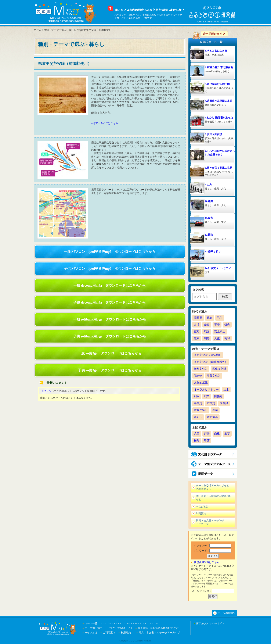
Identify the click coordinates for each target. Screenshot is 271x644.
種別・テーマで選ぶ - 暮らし (60, 30)
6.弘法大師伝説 (214, 134)
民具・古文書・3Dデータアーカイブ (210, 522)
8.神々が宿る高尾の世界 (219, 168)
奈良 (207, 325)
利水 (197, 396)
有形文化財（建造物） (208, 355)
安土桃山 (220, 331)
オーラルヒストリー (206, 389)
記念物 (198, 376)
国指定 (218, 396)
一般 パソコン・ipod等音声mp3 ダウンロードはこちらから (110, 252)
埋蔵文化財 (214, 376)
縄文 (210, 318)
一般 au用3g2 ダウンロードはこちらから (110, 353)
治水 (226, 389)
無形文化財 (201, 369)
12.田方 (209, 235)
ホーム (38, 30)
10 (136, 623)
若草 (227, 434)
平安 (217, 325)
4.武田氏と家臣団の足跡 (219, 101)
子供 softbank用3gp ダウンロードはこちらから (110, 336)
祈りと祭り (201, 410)
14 (156, 623)
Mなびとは (202, 507)
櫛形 (197, 441)
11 (141, 623)
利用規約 (126, 633)
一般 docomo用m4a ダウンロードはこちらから (110, 285)
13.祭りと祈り (213, 251)
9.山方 (208, 185)
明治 (207, 338)
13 (151, 623)
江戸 (197, 338)
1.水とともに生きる (216, 51)
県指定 (198, 403)
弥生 (220, 318)
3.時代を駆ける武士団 (217, 84)
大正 (217, 338)
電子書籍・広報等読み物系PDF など (214, 498)
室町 (197, 331)
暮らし (198, 417)
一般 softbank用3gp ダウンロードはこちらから (110, 319)
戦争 (207, 396)
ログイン (46, 391)
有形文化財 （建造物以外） (211, 362)
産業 (215, 410)
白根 (217, 434)
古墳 (197, 325)
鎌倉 (227, 325)
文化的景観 (201, 382)
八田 (197, 434)
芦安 (207, 434)
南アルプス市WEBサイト (210, 623)
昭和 (227, 338)
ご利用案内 (109, 633)
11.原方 (209, 218)
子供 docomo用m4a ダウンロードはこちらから (110, 302)
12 (146, 623)
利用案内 (201, 514)
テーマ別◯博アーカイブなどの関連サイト (213, 487)
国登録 (224, 403)
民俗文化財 (219, 369)
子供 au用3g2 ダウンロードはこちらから (110, 370)
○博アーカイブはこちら (105, 123)
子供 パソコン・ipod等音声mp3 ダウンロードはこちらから (110, 269)
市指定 (211, 403)
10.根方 (209, 201)
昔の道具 (212, 417)
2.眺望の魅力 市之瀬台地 (219, 67)
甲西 (207, 441)
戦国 (207, 331)
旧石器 (198, 318)
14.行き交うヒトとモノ (218, 268)
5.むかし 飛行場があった (219, 118)
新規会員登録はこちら (207, 562)
